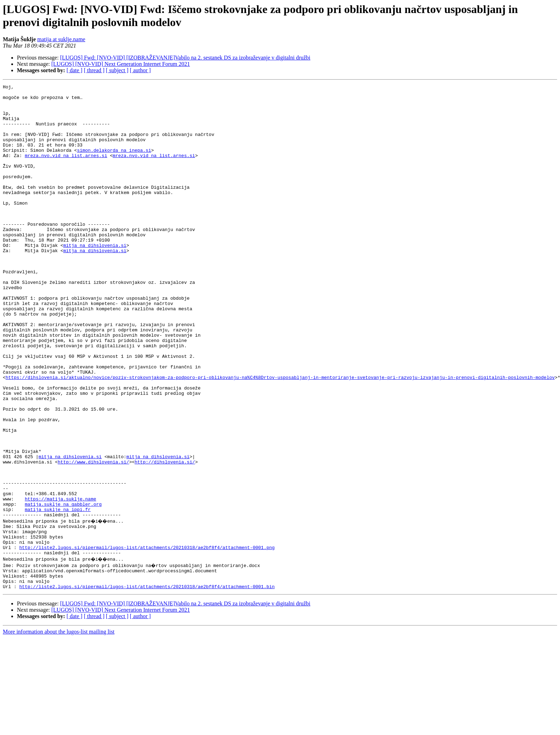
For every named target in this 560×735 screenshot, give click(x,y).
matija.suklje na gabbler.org (63, 588)
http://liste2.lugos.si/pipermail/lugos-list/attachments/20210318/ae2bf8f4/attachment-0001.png (147, 639)
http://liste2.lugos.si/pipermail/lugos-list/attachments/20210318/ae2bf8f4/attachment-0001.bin (147, 684)
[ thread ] (94, 70)
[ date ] (74, 70)
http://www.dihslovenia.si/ (93, 538)
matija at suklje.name (61, 39)
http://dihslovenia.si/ (165, 538)
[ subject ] (117, 70)
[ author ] (140, 70)
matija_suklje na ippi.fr (58, 595)
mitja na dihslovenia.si (95, 278)
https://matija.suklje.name (60, 582)
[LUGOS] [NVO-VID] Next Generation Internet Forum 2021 (121, 64)
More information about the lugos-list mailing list (59, 729)
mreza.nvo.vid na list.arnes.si (66, 170)
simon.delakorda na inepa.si (114, 164)
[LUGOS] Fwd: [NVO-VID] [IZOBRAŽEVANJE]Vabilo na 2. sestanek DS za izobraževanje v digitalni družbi (185, 58)
